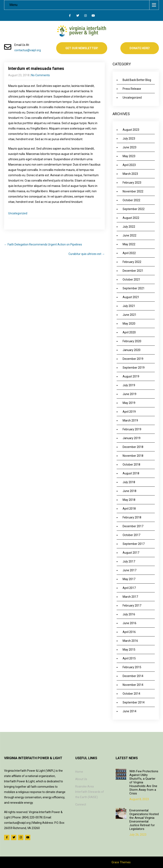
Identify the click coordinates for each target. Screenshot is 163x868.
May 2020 (129, 324)
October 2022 (131, 200)
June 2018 (129, 491)
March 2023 (130, 174)
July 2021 (129, 306)
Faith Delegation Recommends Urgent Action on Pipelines (43, 244)
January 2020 (132, 350)
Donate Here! (140, 48)
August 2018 (131, 473)
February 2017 (132, 606)
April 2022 (129, 253)
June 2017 (129, 570)
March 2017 (130, 597)
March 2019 (130, 420)
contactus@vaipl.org (28, 50)
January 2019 (132, 438)
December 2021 (133, 271)
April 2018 (129, 509)
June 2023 (129, 147)
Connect (81, 804)
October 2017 (131, 535)
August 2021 (131, 297)
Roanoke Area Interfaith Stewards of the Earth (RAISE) (90, 792)
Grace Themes (121, 862)
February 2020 (132, 341)
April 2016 (129, 632)
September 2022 (134, 209)
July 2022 (129, 227)
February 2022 (132, 262)
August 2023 (131, 130)
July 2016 (129, 614)
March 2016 (130, 641)
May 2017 (129, 579)
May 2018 (129, 500)
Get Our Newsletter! (82, 48)
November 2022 (133, 191)
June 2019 (129, 394)
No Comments (40, 75)
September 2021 (134, 288)
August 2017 (131, 553)
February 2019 (132, 429)
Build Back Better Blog (137, 80)
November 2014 (133, 685)
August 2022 (131, 218)
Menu (13, 5)
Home (79, 772)
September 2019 (134, 368)
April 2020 (129, 332)
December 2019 (133, 359)
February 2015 (132, 667)
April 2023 (129, 165)
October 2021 (131, 279)
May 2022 (129, 244)
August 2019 (131, 376)
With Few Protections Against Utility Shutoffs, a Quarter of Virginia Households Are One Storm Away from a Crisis (144, 782)
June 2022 (129, 235)
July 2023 (129, 139)
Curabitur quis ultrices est (87, 254)
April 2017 (129, 588)
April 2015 (129, 658)
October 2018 (131, 465)
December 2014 (133, 676)
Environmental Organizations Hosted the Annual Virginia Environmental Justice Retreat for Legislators (144, 820)
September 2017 (134, 544)
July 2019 (129, 385)
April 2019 (129, 412)
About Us (81, 779)
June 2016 (129, 623)
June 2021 (129, 315)
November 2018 (133, 456)
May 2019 (129, 403)
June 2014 (129, 711)
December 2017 (133, 526)
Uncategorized (18, 213)
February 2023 (132, 183)
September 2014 (134, 702)
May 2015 (129, 650)
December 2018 (133, 447)
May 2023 (129, 156)
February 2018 (132, 517)
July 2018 (129, 482)
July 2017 (129, 561)
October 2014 (131, 694)
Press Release (132, 89)
